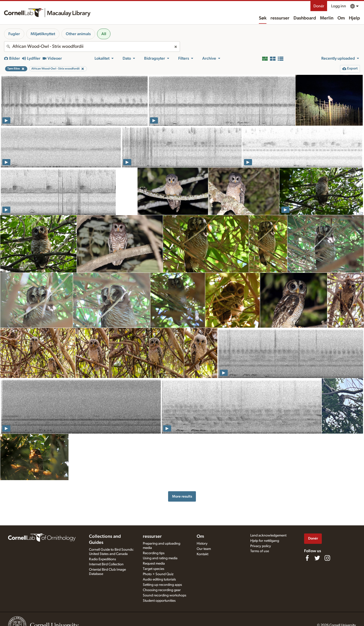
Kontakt (202, 554)
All (104, 34)
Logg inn (339, 6)
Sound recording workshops (165, 595)
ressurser (280, 18)
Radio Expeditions (103, 559)
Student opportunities (159, 601)
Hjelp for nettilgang (265, 541)
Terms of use (260, 551)
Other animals (78, 34)
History (202, 544)
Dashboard (305, 18)
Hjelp (354, 18)
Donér (319, 6)
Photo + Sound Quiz (158, 574)
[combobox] (92, 47)
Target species (154, 569)
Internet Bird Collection (106, 564)
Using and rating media (160, 558)
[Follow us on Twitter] (317, 558)
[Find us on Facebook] (307, 558)
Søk (263, 18)
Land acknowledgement (268, 535)
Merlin (327, 18)
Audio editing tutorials (159, 579)
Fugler (14, 34)
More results (182, 496)
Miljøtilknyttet (43, 34)
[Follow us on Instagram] (327, 558)
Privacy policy (261, 546)
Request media (154, 564)
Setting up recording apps (162, 585)
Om (341, 18)
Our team (204, 549)
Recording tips (154, 553)
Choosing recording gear (162, 590)
